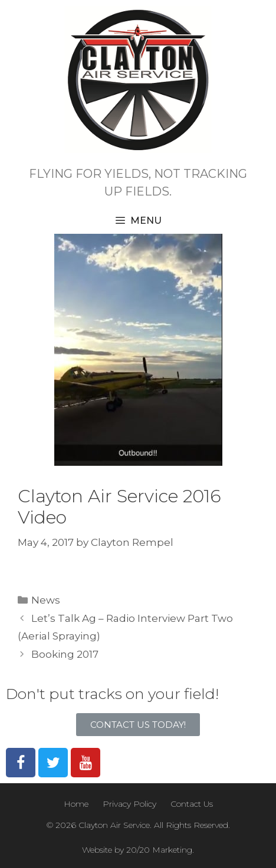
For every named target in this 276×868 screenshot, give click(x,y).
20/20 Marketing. (160, 850)
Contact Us (192, 804)
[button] (138, 725)
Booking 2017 (65, 654)
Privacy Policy (129, 804)
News (46, 600)
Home (76, 804)
